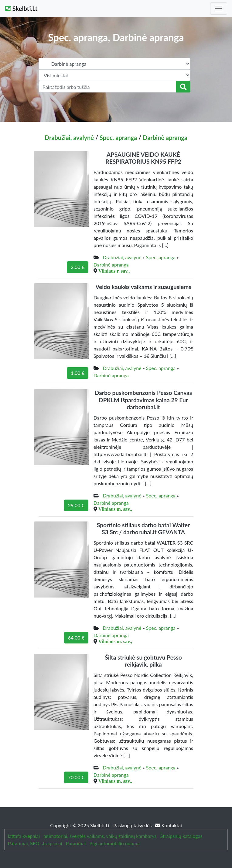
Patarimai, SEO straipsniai (35, 843)
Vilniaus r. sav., (114, 271)
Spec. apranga (118, 138)
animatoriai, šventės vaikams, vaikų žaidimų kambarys (100, 836)
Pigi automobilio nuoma (115, 843)
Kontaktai (168, 825)
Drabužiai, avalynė (69, 138)
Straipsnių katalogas (181, 836)
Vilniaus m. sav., (115, 509)
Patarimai (76, 843)
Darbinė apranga (165, 138)
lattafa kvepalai (24, 836)
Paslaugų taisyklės (133, 825)
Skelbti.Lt (21, 9)
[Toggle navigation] (219, 9)
